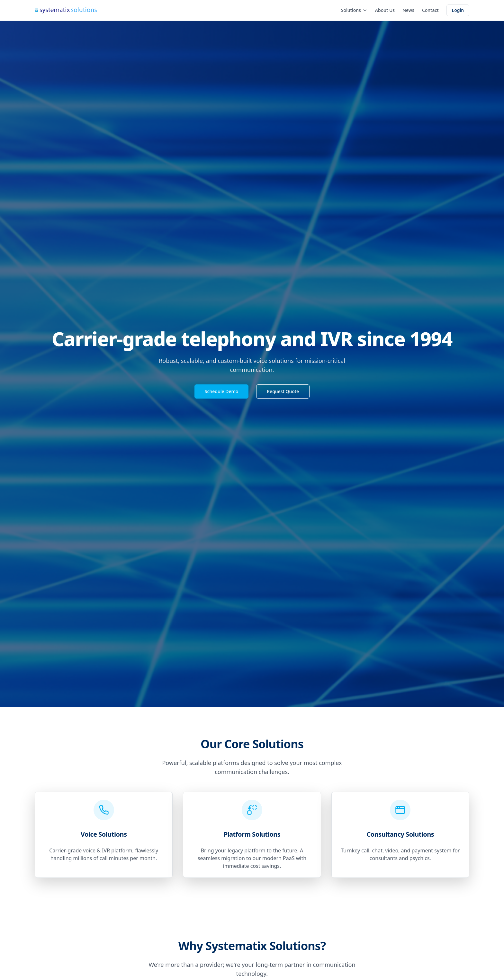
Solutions (354, 10)
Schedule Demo (221, 391)
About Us (385, 10)
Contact (430, 10)
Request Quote (283, 391)
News (408, 10)
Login (458, 10)
